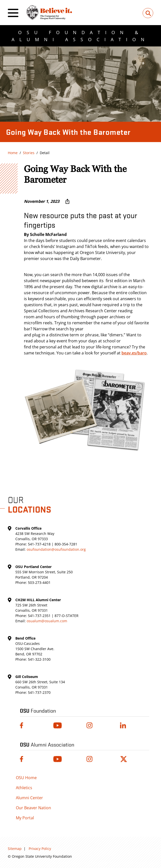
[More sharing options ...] (67, 201)
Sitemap (15, 849)
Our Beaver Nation (33, 808)
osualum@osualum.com (47, 621)
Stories (29, 153)
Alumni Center (29, 798)
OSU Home (26, 778)
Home (13, 153)
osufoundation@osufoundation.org (56, 549)
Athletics (24, 788)
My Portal (25, 818)
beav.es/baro (134, 353)
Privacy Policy (40, 849)
